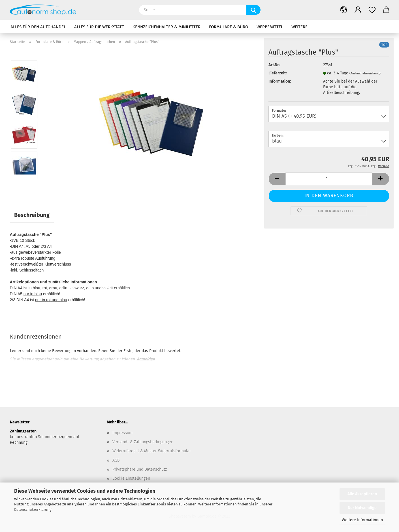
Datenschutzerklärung (33, 510)
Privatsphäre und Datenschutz (140, 469)
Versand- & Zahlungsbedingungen (143, 442)
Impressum (122, 433)
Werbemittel (270, 27)
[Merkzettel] (372, 10)
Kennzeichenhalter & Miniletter (167, 27)
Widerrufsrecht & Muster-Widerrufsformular (152, 451)
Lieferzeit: (278, 73)
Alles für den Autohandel (38, 27)
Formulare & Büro (229, 27)
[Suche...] (253, 10)
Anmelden (146, 359)
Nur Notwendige (362, 508)
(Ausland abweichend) (365, 73)
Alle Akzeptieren (362, 494)
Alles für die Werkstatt (99, 27)
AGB (116, 460)
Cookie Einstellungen (131, 478)
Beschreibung (32, 215)
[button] (344, 10)
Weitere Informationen (362, 520)
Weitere (299, 27)
